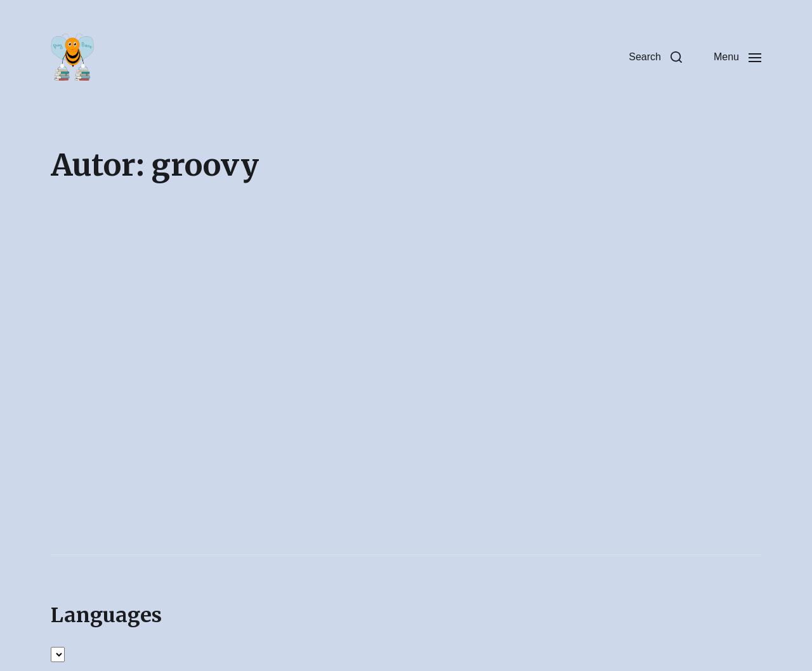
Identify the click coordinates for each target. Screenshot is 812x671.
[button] (655, 57)
